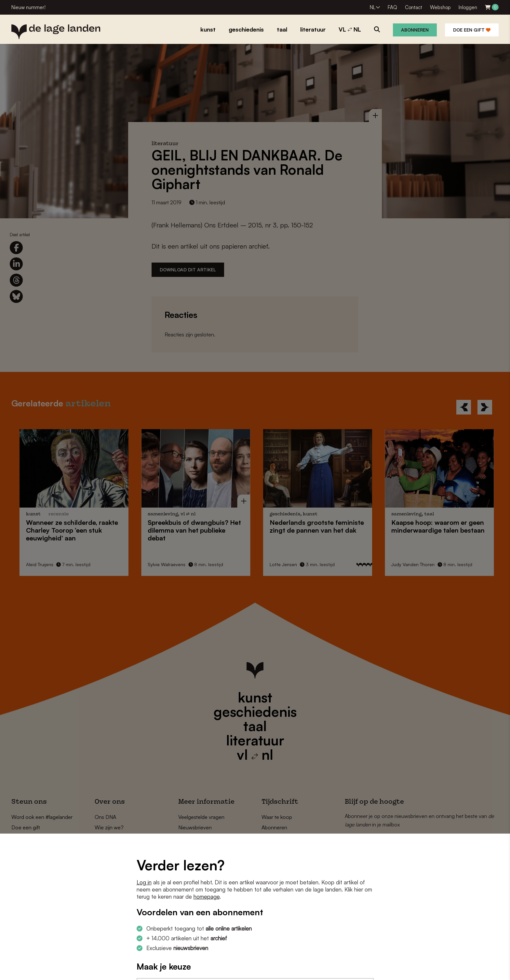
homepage (207, 897)
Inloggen (468, 7)
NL (373, 7)
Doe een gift (472, 30)
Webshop (440, 7)
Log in (144, 882)
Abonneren (415, 30)
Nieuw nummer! (28, 7)
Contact (414, 7)
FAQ (392, 7)
